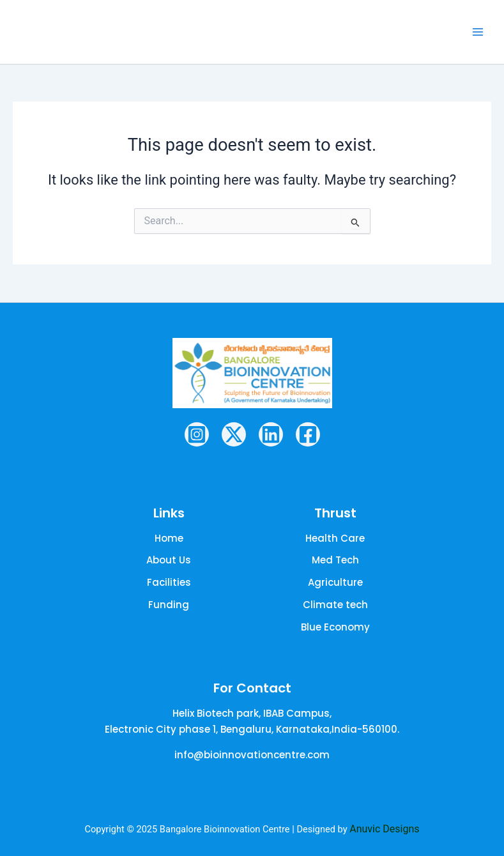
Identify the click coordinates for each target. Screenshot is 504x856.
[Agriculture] (335, 583)
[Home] (169, 538)
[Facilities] (169, 583)
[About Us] (169, 561)
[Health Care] (335, 538)
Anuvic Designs (384, 828)
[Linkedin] (271, 434)
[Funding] (169, 605)
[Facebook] (308, 434)
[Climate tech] (335, 605)
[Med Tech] (335, 561)
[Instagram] (197, 434)
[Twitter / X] (234, 434)
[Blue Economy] (335, 627)
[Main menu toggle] (478, 32)
